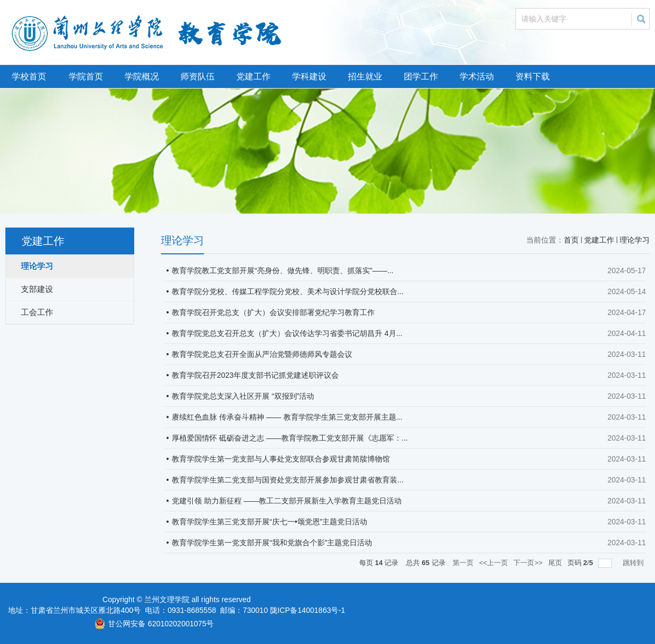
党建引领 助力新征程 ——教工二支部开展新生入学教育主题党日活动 (287, 501)
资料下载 (533, 76)
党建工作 (253, 76)
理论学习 (635, 240)
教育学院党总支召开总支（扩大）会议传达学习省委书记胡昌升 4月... (287, 333)
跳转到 (634, 563)
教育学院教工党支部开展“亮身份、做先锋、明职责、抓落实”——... (283, 270)
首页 (571, 240)
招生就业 (365, 76)
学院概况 (142, 76)
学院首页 (86, 76)
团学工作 (421, 76)
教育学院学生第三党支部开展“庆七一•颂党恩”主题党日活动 (270, 522)
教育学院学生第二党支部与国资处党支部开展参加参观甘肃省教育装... (288, 480)
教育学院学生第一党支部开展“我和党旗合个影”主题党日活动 (272, 543)
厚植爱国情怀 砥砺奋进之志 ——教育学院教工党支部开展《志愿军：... (290, 438)
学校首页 (29, 76)
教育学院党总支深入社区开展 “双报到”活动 (243, 396)
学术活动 (477, 76)
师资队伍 (198, 76)
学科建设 (309, 76)
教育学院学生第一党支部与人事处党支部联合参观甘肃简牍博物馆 (281, 459)
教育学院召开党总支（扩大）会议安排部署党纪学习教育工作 (273, 312)
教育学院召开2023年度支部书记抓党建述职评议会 (255, 375)
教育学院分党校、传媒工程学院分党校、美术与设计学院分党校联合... (288, 291)
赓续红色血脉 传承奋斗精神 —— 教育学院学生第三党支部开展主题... (287, 417)
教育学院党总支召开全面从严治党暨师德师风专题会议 (262, 354)
